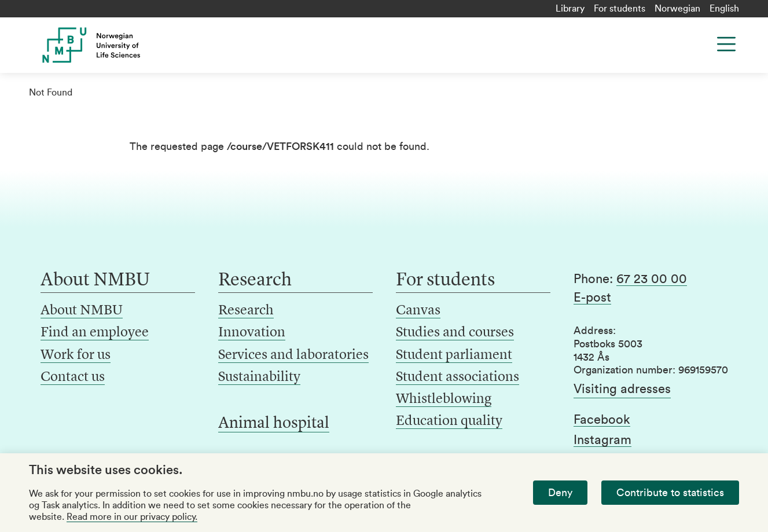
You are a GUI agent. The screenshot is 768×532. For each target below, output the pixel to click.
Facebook (602, 420)
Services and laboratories (293, 355)
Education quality (449, 421)
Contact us (73, 377)
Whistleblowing (444, 399)
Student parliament (454, 355)
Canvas (418, 311)
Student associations (458, 377)
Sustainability (259, 377)
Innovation (252, 333)
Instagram (602, 440)
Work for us (76, 355)
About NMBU (82, 311)
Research (246, 311)
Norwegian (677, 9)
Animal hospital (274, 424)
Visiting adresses (622, 389)
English (724, 9)
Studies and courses (455, 333)
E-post (592, 298)
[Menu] (726, 44)
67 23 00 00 (652, 279)
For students (620, 9)
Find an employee (95, 333)
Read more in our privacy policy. (132, 517)
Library (570, 9)
